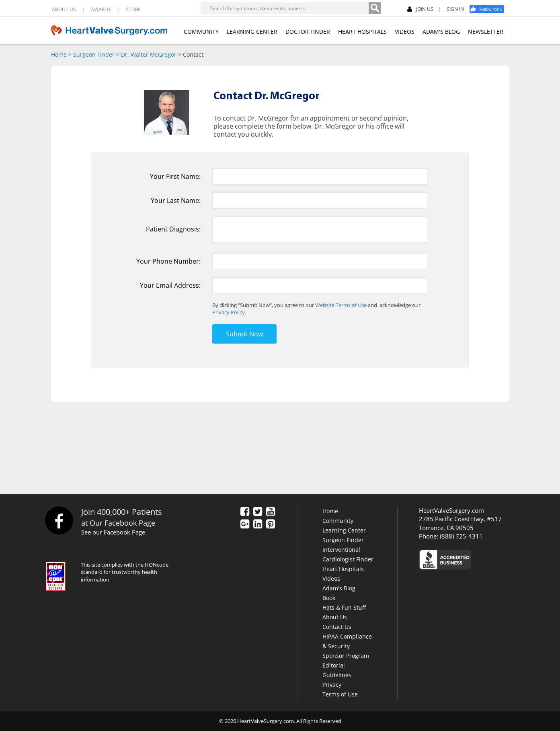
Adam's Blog (339, 588)
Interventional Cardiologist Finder (348, 554)
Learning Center (344, 530)
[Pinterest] (271, 524)
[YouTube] (271, 512)
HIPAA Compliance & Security (347, 641)
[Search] (375, 8)
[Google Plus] (245, 524)
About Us (335, 617)
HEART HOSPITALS (362, 32)
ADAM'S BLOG (441, 32)
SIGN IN (455, 9)
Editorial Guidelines (337, 670)
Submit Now (244, 334)
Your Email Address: (170, 285)
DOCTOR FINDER (308, 32)
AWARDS (101, 10)
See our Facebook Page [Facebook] (113, 532)
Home (59, 54)
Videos (331, 578)
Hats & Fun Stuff (344, 607)
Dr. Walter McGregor (149, 54)
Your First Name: (175, 176)
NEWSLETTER (486, 32)
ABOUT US (64, 10)
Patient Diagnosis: (173, 229)
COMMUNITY (201, 32)
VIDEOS (405, 32)
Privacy (332, 685)
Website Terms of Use (341, 305)
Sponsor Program (346, 656)
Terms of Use (340, 694)
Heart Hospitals (343, 569)
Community (338, 521)
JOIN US (420, 9)
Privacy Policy (229, 312)
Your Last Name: (176, 201)
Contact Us (337, 627)
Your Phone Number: (168, 261)
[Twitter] (258, 512)
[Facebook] (490, 9)
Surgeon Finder (94, 54)
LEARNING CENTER (252, 32)
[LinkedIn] (258, 524)
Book (329, 598)
